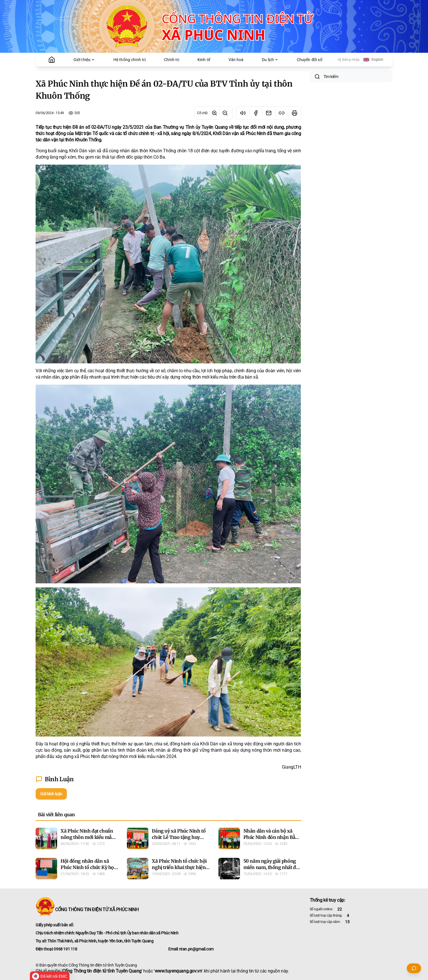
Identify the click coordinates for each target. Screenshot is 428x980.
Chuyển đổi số (310, 60)
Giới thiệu (84, 60)
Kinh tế (204, 60)
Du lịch (270, 60)
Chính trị (172, 60)
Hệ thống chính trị (130, 60)
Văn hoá (236, 60)
